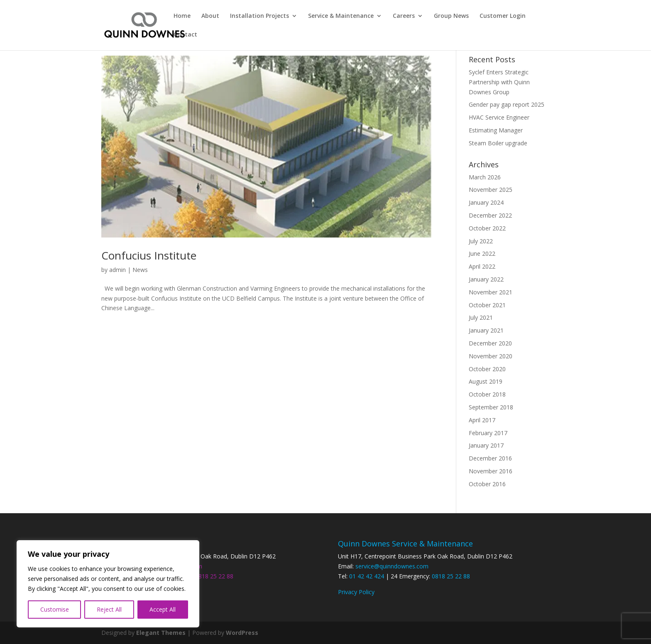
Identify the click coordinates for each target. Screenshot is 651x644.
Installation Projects (259, 16)
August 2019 (486, 381)
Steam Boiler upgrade (498, 143)
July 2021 (481, 317)
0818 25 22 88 (214, 576)
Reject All (109, 609)
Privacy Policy (356, 592)
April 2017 (482, 420)
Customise (55, 609)
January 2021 (486, 330)
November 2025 (491, 190)
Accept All (163, 609)
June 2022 (482, 253)
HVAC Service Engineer (499, 117)
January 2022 (486, 279)
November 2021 (491, 292)
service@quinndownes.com (392, 566)
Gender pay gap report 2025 (507, 104)
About (210, 16)
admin (117, 270)
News (140, 270)
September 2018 (491, 407)
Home (182, 16)
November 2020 (491, 356)
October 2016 (487, 484)
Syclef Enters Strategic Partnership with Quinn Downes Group (499, 82)
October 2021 (487, 305)
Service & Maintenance (341, 16)
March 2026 (485, 177)
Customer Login (503, 16)
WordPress (242, 633)
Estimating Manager (496, 130)
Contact (185, 35)
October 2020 (487, 369)
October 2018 (487, 394)
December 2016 (490, 458)
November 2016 (491, 471)
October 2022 (487, 228)
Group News (451, 16)
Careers (404, 16)
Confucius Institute (149, 255)
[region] (108, 584)
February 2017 (488, 433)
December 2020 (490, 343)
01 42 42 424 (367, 576)
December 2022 (490, 215)
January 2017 (486, 445)
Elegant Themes (161, 633)
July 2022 (481, 241)
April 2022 (482, 266)
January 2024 (486, 202)
